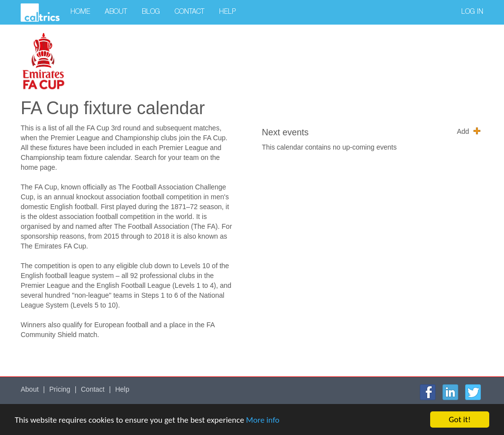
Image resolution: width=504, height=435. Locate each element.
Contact (189, 12)
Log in (472, 12)
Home (80, 12)
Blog (151, 12)
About (116, 12)
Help (227, 12)
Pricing (60, 389)
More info (263, 420)
